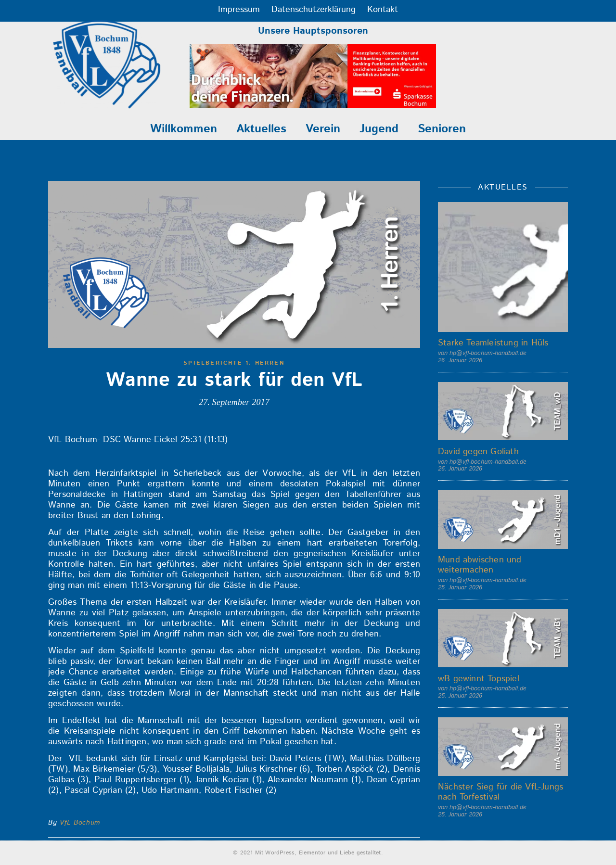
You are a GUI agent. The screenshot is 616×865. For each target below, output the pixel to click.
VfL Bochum (80, 823)
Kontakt (383, 10)
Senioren (442, 129)
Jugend (379, 129)
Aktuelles (261, 129)
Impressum (239, 10)
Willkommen (184, 129)
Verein (323, 129)
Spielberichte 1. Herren (234, 363)
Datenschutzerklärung (314, 10)
